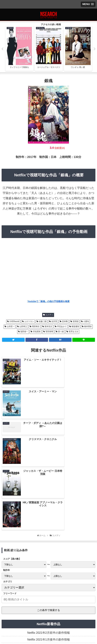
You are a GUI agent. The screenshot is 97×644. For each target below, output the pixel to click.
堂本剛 (65, 322)
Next (95, 49)
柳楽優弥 (75, 327)
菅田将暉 (49, 332)
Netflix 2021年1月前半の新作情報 (48, 547)
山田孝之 (23, 327)
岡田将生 (36, 327)
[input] (48, 500)
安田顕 (76, 322)
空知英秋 (37, 332)
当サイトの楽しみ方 (48, 623)
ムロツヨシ (29, 322)
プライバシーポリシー (17, 623)
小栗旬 (86, 322)
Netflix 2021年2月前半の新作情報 (48, 533)
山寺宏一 (11, 327)
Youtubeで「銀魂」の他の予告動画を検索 (49, 302)
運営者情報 (80, 623)
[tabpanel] (19, 49)
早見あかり (62, 327)
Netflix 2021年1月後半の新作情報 (48, 540)
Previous (2, 49)
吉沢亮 (54, 322)
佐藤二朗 (43, 322)
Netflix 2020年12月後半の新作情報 (48, 553)
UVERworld (14, 322)
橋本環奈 (88, 327)
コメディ (49, 315)
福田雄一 (24, 332)
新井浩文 (48, 327)
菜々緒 (61, 332)
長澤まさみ (73, 332)
